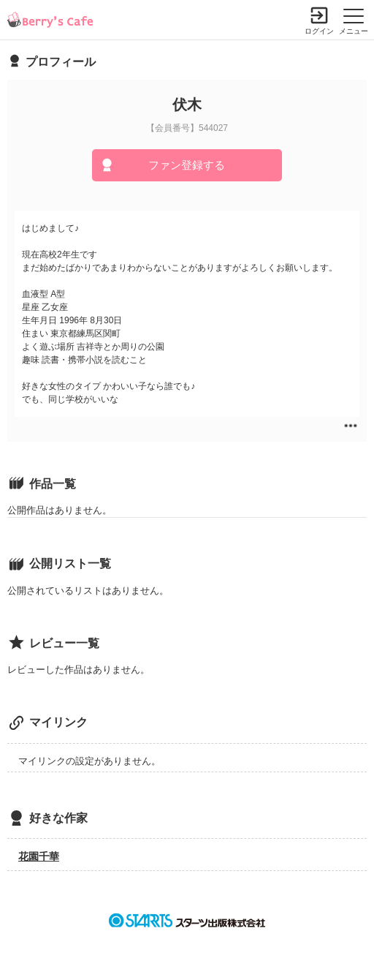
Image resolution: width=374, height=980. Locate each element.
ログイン (319, 31)
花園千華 (39, 856)
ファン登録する (187, 165)
